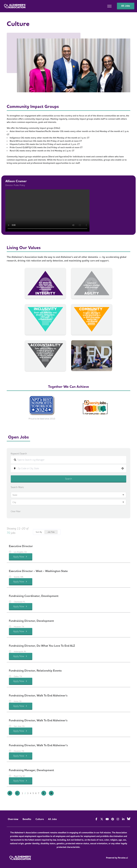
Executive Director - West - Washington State (38, 571)
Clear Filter (16, 511)
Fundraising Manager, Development (31, 770)
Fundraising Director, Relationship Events (35, 671)
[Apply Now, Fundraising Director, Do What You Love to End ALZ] (21, 656)
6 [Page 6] (36, 793)
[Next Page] (44, 793)
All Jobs (52, 819)
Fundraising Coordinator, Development (34, 596)
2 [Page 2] (25, 793)
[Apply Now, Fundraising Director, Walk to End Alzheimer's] (21, 706)
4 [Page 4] (31, 793)
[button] (123, 468)
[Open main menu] (109, 6)
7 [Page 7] (39, 793)
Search (69, 479)
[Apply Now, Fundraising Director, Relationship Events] (21, 681)
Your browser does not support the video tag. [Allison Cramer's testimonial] (47, 211)
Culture (40, 819)
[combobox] (70, 468)
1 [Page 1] (22, 793)
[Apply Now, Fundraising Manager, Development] (21, 781)
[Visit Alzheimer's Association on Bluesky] (129, 819)
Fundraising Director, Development (31, 621)
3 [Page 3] (28, 793)
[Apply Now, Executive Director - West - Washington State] (21, 582)
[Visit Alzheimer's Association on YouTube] (107, 819)
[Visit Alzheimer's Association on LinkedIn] (123, 819)
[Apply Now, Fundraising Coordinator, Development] (21, 607)
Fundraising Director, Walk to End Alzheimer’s (38, 745)
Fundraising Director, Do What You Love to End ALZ (42, 646)
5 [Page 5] (33, 793)
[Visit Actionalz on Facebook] (96, 819)
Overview (13, 819)
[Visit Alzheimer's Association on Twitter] (102, 819)
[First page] (10, 793)
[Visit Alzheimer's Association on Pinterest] (113, 819)
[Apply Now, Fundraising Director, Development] (21, 632)
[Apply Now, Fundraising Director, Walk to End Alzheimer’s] (21, 756)
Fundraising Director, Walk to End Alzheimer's (38, 696)
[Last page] (51, 793)
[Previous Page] (17, 793)
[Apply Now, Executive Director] (21, 557)
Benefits (27, 819)
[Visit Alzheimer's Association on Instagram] (118, 819)
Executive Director (21, 546)
